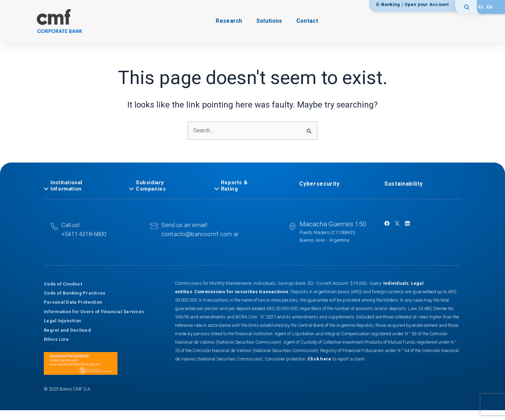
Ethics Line (56, 339)
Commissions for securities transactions (241, 292)
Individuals (396, 283)
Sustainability (403, 184)
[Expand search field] (469, 7)
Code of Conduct (63, 284)
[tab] (82, 186)
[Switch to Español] (481, 7)
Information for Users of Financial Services (94, 312)
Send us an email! (184, 225)
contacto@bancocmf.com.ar (200, 234)
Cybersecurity (319, 184)
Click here (320, 359)
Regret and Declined (67, 330)
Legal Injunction (62, 321)
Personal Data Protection (73, 302)
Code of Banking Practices (75, 293)
